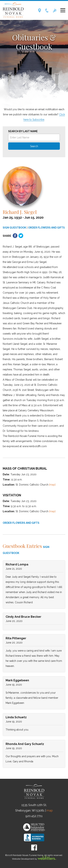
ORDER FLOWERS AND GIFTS (46, 228)
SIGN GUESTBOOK (14, 228)
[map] (52, 485)
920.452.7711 (34, 816)
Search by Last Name (23, 131)
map (50, 811)
